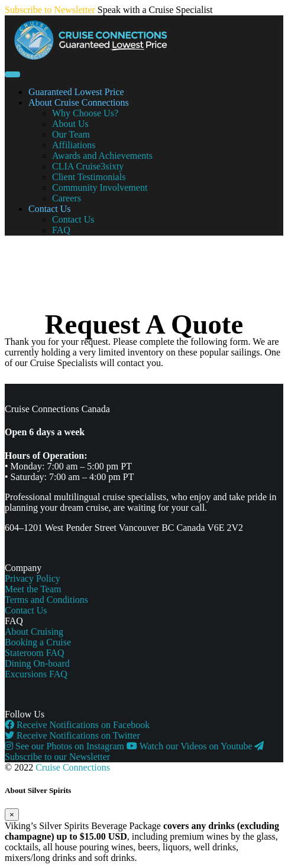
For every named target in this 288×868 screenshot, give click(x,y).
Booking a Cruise (38, 642)
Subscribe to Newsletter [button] (50, 10)
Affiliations (74, 145)
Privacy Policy (33, 578)
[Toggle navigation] (12, 74)
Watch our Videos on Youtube (191, 746)
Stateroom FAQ (35, 653)
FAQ (61, 230)
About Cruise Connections (79, 102)
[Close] (12, 815)
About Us (70, 124)
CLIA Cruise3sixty (88, 166)
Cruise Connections (73, 767)
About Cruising (34, 632)
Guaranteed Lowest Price (76, 92)
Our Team (71, 134)
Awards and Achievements (102, 156)
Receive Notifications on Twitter (72, 735)
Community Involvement (100, 187)
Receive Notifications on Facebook (77, 725)
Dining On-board (37, 663)
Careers (67, 198)
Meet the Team (33, 589)
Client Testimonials (89, 177)
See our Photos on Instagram (66, 746)
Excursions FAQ (36, 674)
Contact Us (50, 209)
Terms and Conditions (46, 600)
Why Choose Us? (85, 113)
